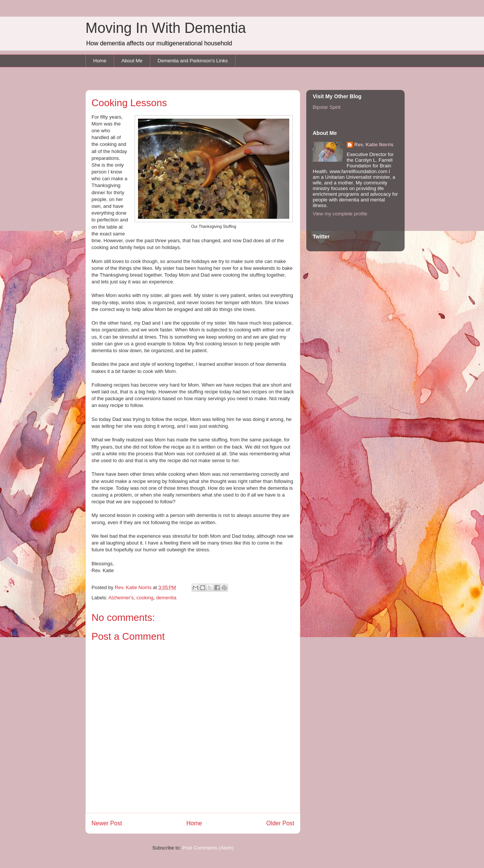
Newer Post (107, 823)
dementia (166, 598)
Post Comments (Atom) (208, 848)
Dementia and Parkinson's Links (193, 61)
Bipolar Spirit (327, 107)
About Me (132, 61)
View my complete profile (340, 214)
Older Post (280, 823)
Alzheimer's (121, 598)
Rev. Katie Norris (374, 145)
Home (100, 61)
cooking (145, 598)
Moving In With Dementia (166, 28)
